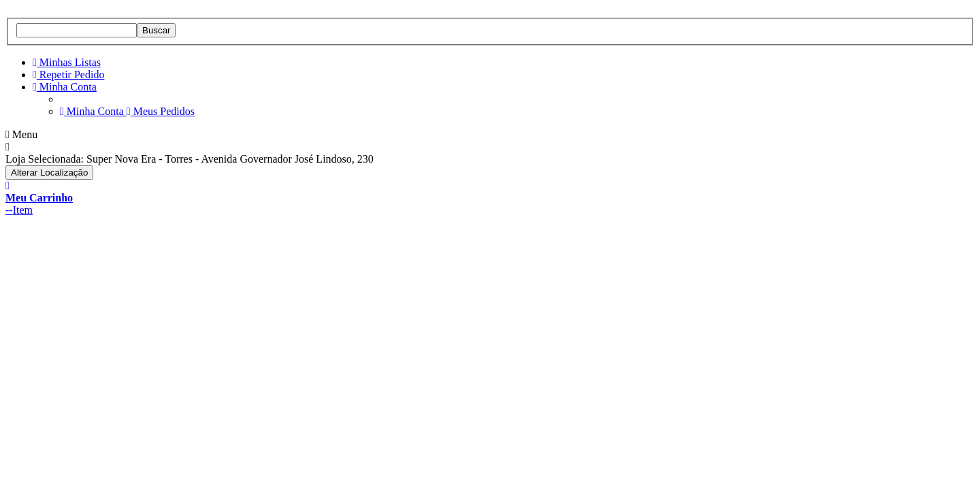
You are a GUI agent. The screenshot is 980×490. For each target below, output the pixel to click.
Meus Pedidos (161, 111)
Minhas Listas (67, 62)
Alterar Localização (49, 173)
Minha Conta (65, 87)
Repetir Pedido (68, 75)
